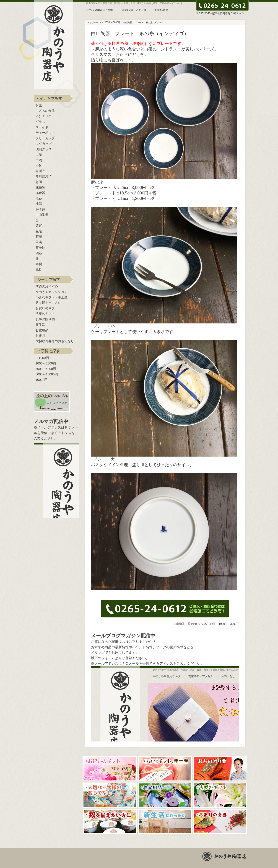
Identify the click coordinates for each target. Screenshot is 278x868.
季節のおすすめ (47, 286)
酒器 (39, 253)
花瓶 (39, 231)
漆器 (39, 204)
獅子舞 (40, 209)
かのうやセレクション (52, 292)
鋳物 (39, 264)
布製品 (40, 171)
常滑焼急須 (44, 176)
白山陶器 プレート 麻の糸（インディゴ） (146, 22)
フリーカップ (45, 138)
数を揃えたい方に (48, 303)
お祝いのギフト (47, 308)
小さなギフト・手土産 (52, 297)
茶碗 (39, 242)
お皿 (39, 105)
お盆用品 (42, 330)
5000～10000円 (47, 374)
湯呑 (39, 198)
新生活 (40, 325)
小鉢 (39, 165)
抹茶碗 (40, 187)
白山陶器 (42, 215)
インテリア (44, 116)
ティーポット (45, 133)
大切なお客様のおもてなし (55, 341)
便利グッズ (44, 149)
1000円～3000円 (229, 624)
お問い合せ (161, 10)
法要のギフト (45, 314)
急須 (39, 182)
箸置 (39, 226)
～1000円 (42, 358)
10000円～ (43, 380)
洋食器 (40, 193)
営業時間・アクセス (134, 10)
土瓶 (39, 155)
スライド (42, 127)
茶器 (39, 237)
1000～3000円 (46, 363)
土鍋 (39, 160)
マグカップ (44, 144)
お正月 (40, 336)
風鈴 (39, 269)
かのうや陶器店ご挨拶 (100, 10)
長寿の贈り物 (45, 319)
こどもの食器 (45, 111)
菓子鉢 (40, 248)
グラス (40, 122)
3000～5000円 (46, 369)
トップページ (94, 22)
